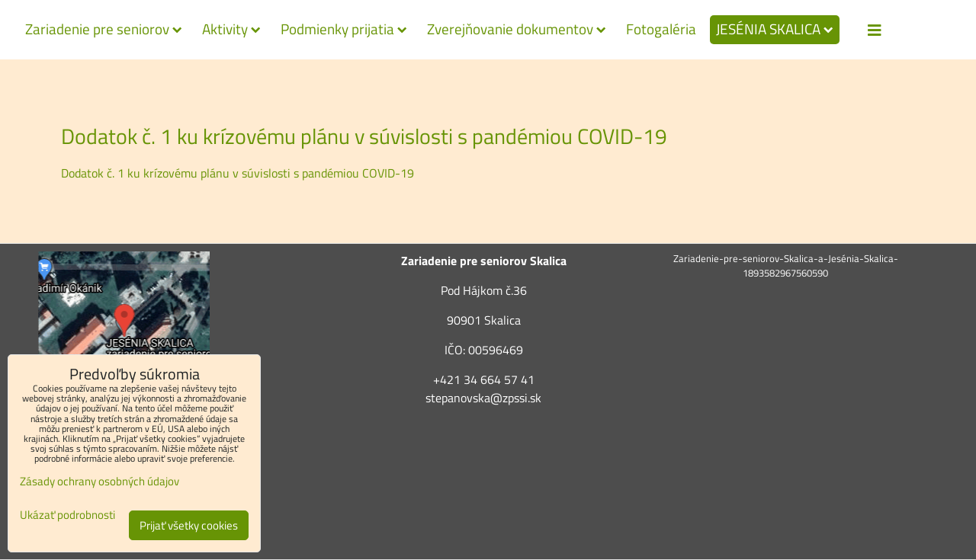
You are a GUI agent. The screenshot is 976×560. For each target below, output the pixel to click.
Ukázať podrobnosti (67, 515)
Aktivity (231, 29)
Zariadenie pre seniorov (104, 29)
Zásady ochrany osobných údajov (100, 481)
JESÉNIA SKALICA (775, 29)
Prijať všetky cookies (189, 525)
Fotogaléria (661, 29)
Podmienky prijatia (344, 29)
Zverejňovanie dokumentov (517, 29)
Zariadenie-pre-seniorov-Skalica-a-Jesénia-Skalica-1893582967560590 (786, 266)
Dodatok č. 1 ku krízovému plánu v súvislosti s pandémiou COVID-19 (238, 173)
